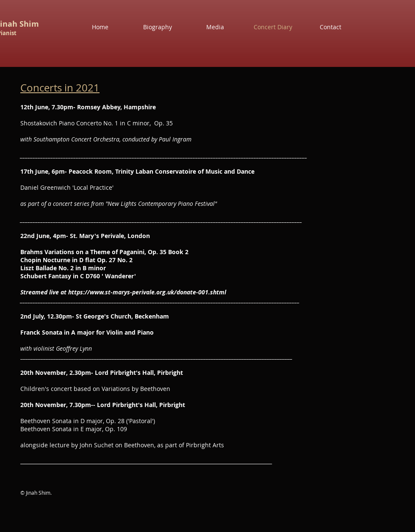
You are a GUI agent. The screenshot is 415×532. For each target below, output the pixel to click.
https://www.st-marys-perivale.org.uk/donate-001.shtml (147, 292)
